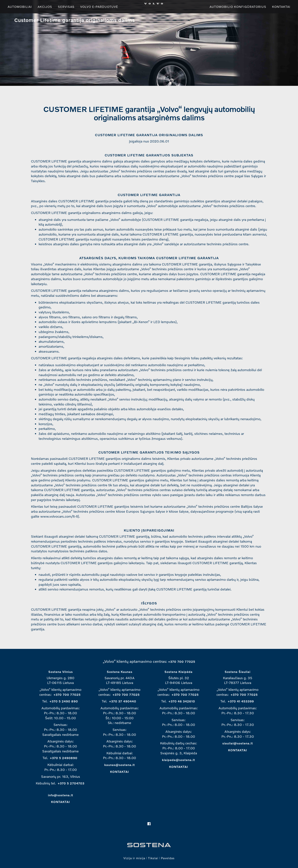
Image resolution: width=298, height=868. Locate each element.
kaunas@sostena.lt (120, 765)
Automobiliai (20, 7)
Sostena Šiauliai (238, 672)
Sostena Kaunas (120, 672)
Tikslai (153, 858)
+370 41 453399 (241, 701)
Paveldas (168, 858)
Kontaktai (281, 7)
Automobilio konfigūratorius (238, 7)
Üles (10, 20)
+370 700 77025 (182, 662)
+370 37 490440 (123, 701)
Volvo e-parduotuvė (99, 7)
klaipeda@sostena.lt (179, 760)
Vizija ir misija (134, 858)
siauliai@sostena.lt (238, 743)
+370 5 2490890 (64, 758)
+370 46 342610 (182, 701)
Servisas (66, 7)
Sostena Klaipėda (179, 672)
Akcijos (45, 7)
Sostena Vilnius (61, 672)
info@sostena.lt (61, 795)
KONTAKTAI (60, 802)
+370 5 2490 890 (64, 701)
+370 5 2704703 (71, 783)
